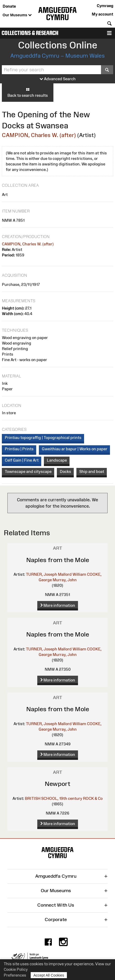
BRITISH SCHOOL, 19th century (54, 798)
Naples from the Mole (58, 560)
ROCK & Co (93, 798)
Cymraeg (105, 6)
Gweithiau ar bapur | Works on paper (75, 449)
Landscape (57, 460)
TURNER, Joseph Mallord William (56, 574)
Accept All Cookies (49, 975)
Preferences (15, 975)
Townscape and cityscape (28, 471)
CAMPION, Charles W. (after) (39, 135)
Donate (9, 6)
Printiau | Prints (19, 449)
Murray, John (65, 580)
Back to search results (28, 92)
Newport (57, 784)
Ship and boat (92, 471)
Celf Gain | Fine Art (22, 460)
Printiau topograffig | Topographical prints (43, 438)
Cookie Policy (16, 969)
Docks (65, 471)
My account (102, 14)
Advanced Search (58, 79)
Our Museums (17, 15)
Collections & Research (30, 33)
